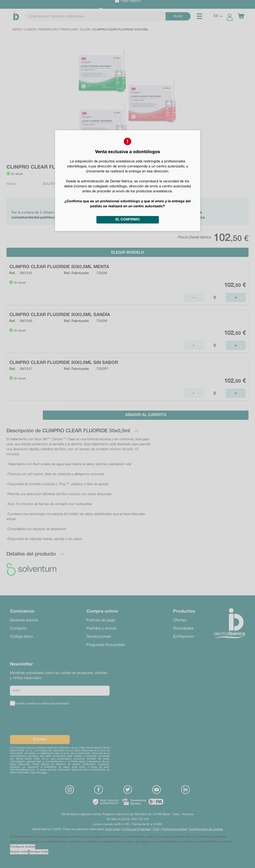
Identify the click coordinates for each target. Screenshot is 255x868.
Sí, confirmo (127, 220)
